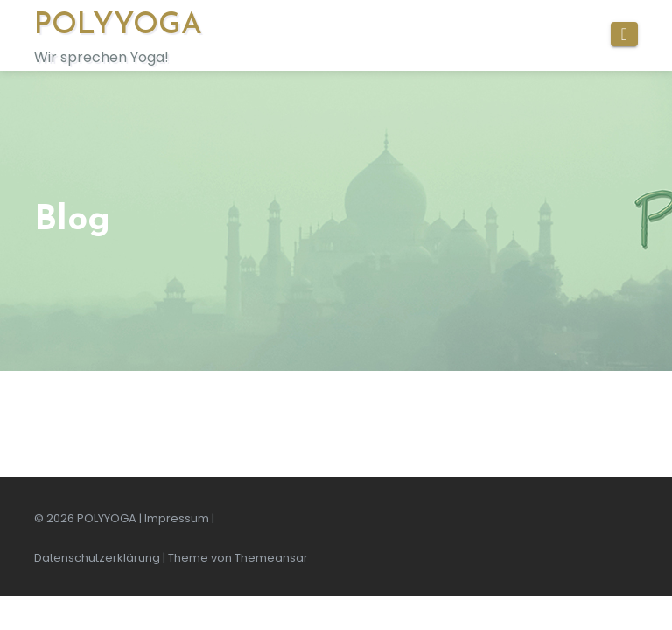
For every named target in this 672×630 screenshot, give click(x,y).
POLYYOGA (118, 26)
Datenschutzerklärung (97, 558)
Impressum (177, 518)
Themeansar (271, 558)
